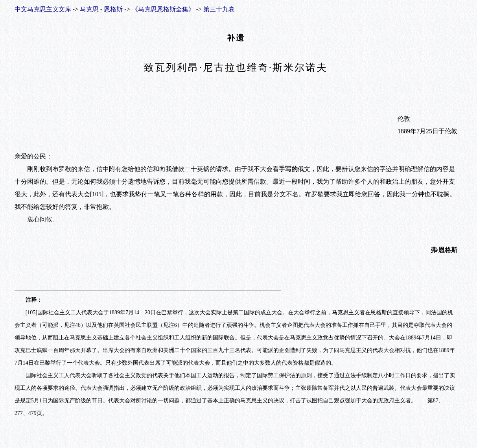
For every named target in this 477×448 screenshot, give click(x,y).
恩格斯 (113, 9)
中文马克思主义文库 (43, 9)
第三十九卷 (219, 9)
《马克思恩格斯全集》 (163, 9)
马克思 (89, 9)
